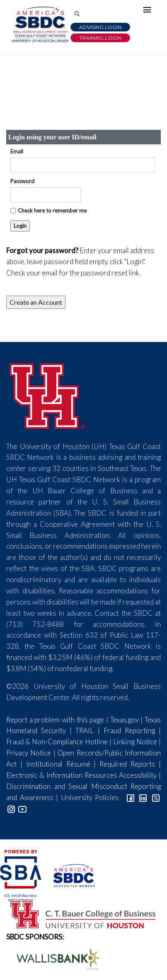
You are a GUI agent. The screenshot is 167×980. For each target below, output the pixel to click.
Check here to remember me (52, 210)
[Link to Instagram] (11, 809)
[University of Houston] (48, 395)
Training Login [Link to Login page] (100, 38)
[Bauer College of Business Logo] (78, 914)
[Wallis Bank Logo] (53, 958)
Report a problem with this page (55, 720)
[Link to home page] (39, 25)
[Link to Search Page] (77, 14)
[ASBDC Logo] (69, 875)
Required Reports (127, 764)
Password (22, 181)
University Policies (90, 797)
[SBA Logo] (21, 875)
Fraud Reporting (129, 730)
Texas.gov (125, 720)
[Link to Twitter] (156, 797)
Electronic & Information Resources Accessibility (81, 775)
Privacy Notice (29, 753)
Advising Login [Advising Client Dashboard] (100, 27)
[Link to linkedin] (143, 797)
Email (17, 151)
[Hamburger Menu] (149, 12)
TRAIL (85, 730)
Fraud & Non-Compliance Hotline (57, 742)
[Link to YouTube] (22, 809)
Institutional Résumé (58, 764)
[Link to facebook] (131, 797)
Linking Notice (135, 742)
